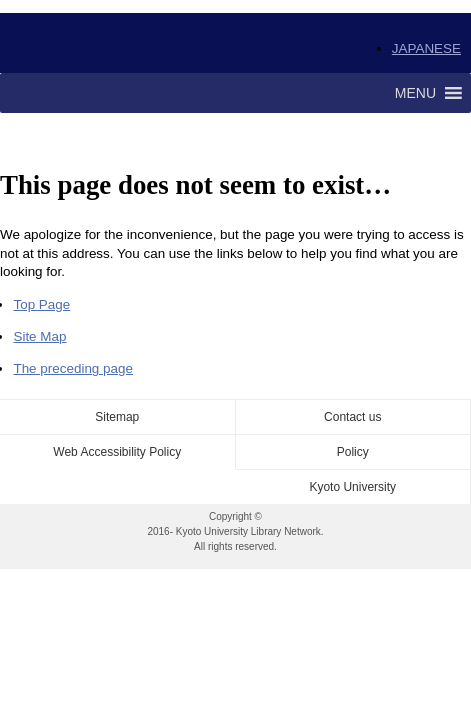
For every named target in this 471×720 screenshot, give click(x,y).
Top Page (41, 304)
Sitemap (117, 417)
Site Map (39, 336)
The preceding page (73, 368)
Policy (353, 452)
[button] (415, 93)
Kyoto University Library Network (125, 43)
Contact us (352, 417)
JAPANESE (426, 48)
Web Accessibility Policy (117, 452)
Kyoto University (352, 487)
